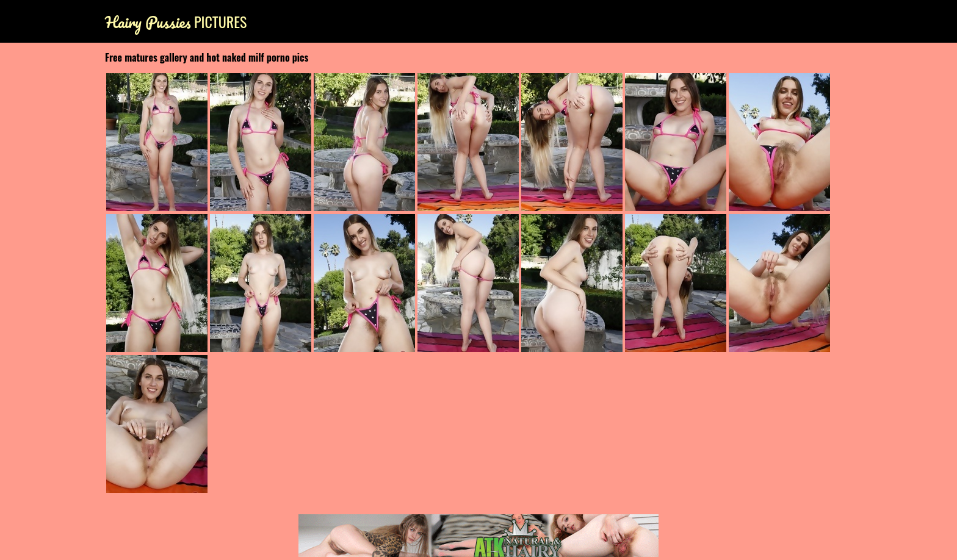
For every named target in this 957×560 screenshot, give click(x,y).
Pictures (176, 22)
